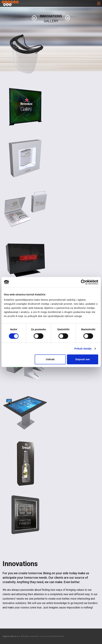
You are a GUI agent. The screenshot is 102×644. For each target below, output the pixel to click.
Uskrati (50, 359)
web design (45, 636)
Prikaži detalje (83, 349)
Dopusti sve (83, 359)
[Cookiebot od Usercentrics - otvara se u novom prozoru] (83, 282)
